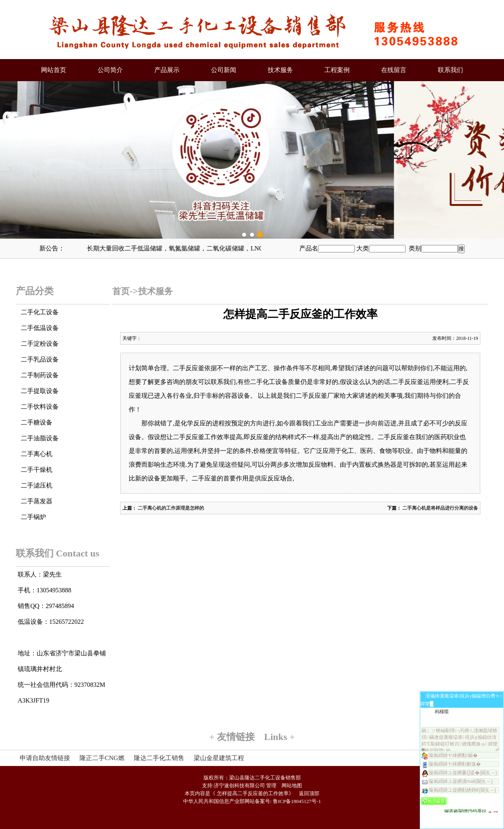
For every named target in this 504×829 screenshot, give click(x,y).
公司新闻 (224, 70)
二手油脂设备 (40, 438)
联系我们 (450, 70)
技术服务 (280, 70)
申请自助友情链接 (45, 758)
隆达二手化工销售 (159, 758)
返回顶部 (309, 793)
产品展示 (167, 70)
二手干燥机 (37, 470)
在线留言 (394, 70)
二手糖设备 (37, 422)
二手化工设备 (40, 312)
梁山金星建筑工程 (219, 758)
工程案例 (337, 70)
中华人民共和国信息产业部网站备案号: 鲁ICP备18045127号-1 (252, 801)
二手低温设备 (40, 328)
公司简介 (110, 70)
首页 (121, 291)
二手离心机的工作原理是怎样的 (170, 508)
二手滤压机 (37, 485)
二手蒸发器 (37, 501)
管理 (271, 785)
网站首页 (54, 70)
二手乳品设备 (40, 359)
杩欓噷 (442, 712)
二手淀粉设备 (40, 344)
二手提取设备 (40, 391)
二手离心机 (37, 454)
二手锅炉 (33, 517)
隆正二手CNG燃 (102, 758)
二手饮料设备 (40, 407)
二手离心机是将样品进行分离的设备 (440, 508)
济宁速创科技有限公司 (239, 785)
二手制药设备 (40, 375)
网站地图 (292, 785)
